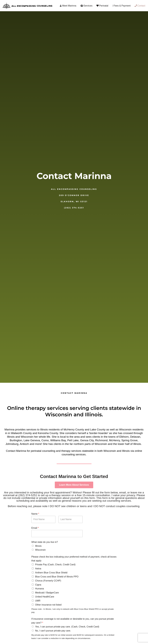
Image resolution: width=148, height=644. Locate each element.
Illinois (38, 546)
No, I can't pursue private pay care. (53, 630)
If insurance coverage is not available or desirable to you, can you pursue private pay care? (73, 620)
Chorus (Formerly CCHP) (48, 580)
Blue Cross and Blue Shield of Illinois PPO (57, 576)
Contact (140, 6)
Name (35, 514)
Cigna (38, 584)
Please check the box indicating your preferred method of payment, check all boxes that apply (74, 559)
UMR (38, 600)
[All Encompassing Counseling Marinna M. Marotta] (27, 6)
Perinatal (102, 6)
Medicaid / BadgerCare (47, 592)
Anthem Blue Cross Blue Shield (51, 572)
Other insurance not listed (48, 604)
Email (35, 528)
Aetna (38, 569)
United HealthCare (45, 596)
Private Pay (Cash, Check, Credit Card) (55, 565)
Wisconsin (40, 550)
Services (86, 6)
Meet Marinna (67, 6)
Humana (39, 588)
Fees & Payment (121, 6)
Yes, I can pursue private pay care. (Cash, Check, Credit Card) (67, 626)
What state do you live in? (45, 542)
